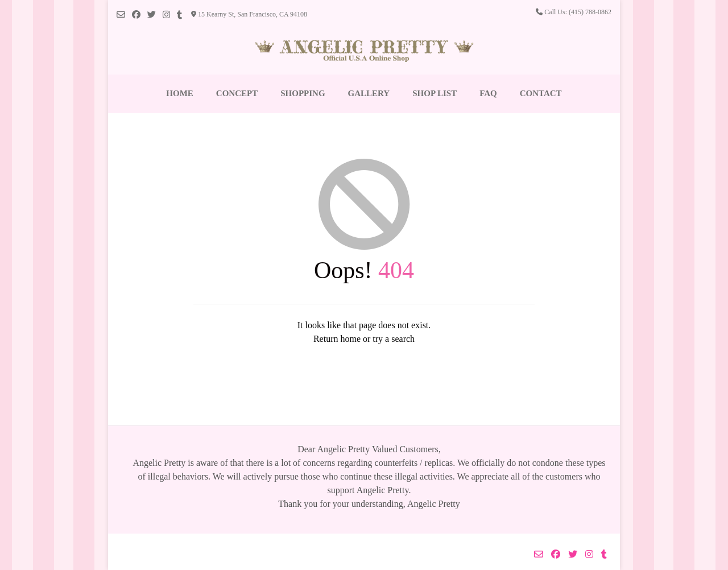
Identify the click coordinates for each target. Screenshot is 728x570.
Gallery (369, 93)
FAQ (488, 93)
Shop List (435, 93)
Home (180, 93)
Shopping (303, 93)
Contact (541, 93)
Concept (237, 93)
